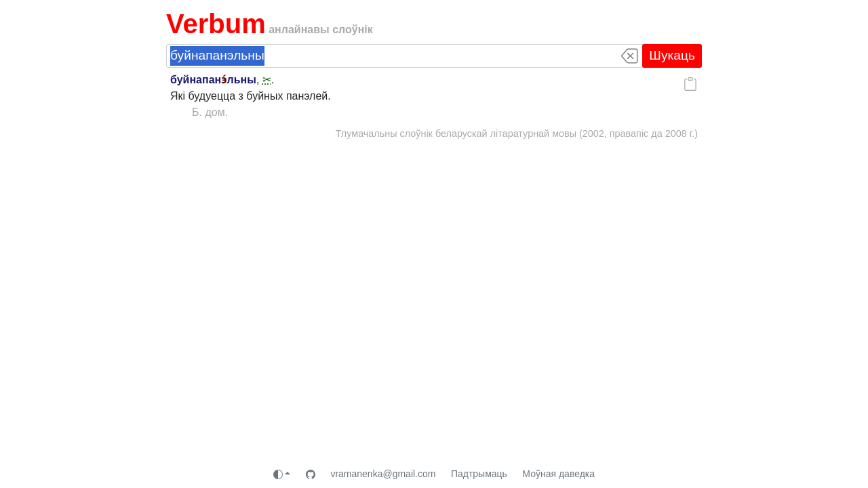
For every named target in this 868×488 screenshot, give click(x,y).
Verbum (216, 24)
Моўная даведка (558, 474)
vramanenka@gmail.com (383, 474)
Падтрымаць (479, 474)
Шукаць (672, 55)
